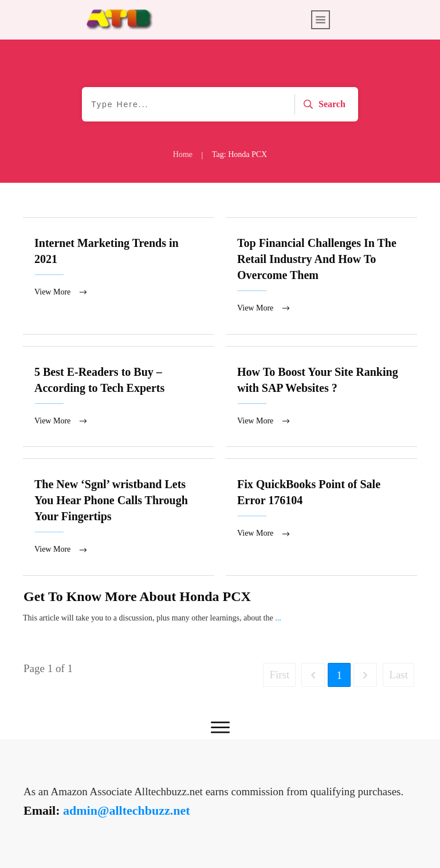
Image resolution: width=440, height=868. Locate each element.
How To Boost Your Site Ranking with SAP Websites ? (321, 398)
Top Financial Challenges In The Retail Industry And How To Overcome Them (321, 276)
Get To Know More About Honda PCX (137, 598)
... (278, 620)
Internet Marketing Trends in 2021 (119, 276)
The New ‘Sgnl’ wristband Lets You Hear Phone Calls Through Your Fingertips (119, 519)
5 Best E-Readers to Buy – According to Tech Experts (119, 398)
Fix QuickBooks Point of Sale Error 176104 (321, 519)
